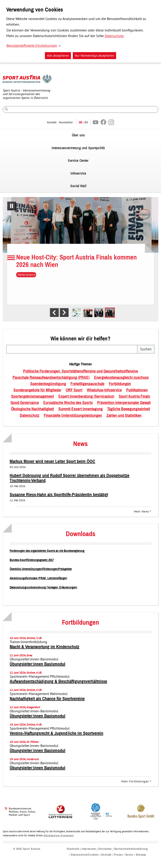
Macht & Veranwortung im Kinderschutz (44, 647)
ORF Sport (74, 390)
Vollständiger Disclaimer (59, 836)
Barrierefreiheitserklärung (131, 849)
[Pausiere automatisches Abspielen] (12, 206)
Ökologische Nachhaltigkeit (32, 409)
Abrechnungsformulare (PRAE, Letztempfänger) (38, 578)
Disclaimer (105, 849)
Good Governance (25, 403)
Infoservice (78, 173)
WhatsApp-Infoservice (104, 390)
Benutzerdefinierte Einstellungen (32, 46)
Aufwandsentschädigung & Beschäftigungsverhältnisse (58, 682)
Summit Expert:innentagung (80, 409)
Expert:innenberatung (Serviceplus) (86, 397)
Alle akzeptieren (58, 56)
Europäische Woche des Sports (68, 403)
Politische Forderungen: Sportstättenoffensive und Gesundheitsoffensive (80, 371)
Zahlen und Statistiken (124, 416)
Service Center (78, 161)
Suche (129, 855)
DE (80, 122)
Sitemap (141, 855)
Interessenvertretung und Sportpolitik (78, 148)
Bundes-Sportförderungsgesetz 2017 (32, 560)
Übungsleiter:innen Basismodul (37, 664)
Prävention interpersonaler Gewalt (124, 403)
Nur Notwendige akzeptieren (94, 56)
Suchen (146, 349)
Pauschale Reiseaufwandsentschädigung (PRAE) (51, 378)
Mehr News (141, 511)
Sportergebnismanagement (33, 397)
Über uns (78, 135)
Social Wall (78, 186)
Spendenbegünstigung (48, 384)
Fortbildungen (120, 384)
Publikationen (137, 390)
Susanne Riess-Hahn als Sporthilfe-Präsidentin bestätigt (59, 495)
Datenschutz (114, 36)
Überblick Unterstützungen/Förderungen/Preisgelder (41, 569)
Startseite (73, 849)
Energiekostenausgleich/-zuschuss (121, 378)
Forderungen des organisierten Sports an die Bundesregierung (47, 551)
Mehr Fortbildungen (135, 781)
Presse (118, 855)
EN (86, 122)
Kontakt (52, 122)
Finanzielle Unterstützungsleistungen (73, 416)
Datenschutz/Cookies (85, 855)
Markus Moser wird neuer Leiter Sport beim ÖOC (52, 462)
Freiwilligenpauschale (87, 384)
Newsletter (66, 122)
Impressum (89, 849)
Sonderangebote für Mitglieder (37, 390)
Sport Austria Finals (134, 397)
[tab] (77, 313)
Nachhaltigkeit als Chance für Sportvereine (47, 699)
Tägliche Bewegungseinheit (129, 409)
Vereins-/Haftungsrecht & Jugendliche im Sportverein (56, 733)
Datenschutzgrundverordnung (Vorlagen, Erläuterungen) (43, 587)
